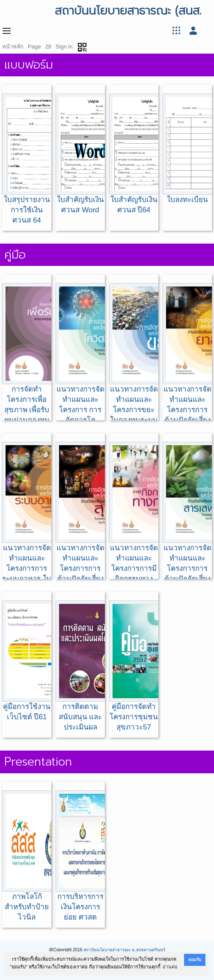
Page (34, 47)
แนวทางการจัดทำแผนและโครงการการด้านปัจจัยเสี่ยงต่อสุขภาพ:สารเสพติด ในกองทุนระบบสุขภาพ (187, 533)
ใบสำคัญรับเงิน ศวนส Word (80, 154)
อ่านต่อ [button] (170, 967)
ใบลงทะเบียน (187, 149)
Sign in (64, 47)
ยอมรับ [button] (195, 960)
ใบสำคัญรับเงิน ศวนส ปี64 (134, 154)
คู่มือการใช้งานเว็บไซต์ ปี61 (27, 661)
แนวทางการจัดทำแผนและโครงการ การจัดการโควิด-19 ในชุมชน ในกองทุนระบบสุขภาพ (80, 374)
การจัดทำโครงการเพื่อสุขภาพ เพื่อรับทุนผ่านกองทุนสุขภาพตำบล (27, 359)
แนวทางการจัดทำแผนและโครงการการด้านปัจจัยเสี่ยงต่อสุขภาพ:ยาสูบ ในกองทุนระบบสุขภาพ (187, 374)
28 (48, 47)
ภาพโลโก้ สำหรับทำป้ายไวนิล (27, 856)
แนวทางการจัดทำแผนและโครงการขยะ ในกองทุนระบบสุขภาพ (134, 359)
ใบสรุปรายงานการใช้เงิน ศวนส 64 (27, 159)
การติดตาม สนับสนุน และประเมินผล (80, 666)
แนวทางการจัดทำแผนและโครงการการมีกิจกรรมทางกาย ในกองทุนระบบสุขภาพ (134, 523)
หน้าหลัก (13, 47)
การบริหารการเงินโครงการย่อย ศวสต (80, 856)
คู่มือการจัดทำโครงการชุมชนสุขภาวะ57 (134, 666)
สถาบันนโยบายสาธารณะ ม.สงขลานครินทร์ (124, 950)
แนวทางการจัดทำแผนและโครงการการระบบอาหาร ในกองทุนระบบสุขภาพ (27, 523)
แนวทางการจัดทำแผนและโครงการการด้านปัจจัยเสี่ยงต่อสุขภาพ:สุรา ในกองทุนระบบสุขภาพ (80, 528)
